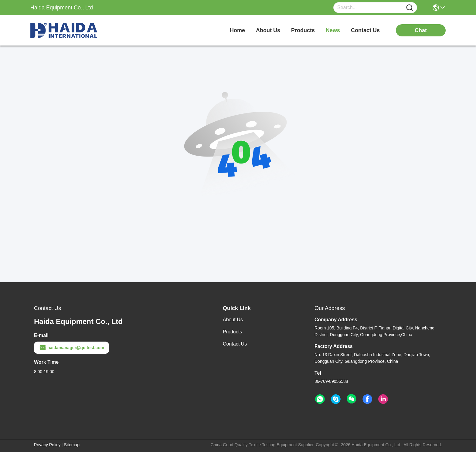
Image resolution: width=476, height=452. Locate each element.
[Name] (410, 8)
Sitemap (72, 445)
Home (237, 30)
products (303, 30)
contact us (365, 30)
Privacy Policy (47, 445)
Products (232, 332)
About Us (233, 320)
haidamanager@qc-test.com (71, 348)
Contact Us (235, 344)
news (333, 30)
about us (268, 30)
